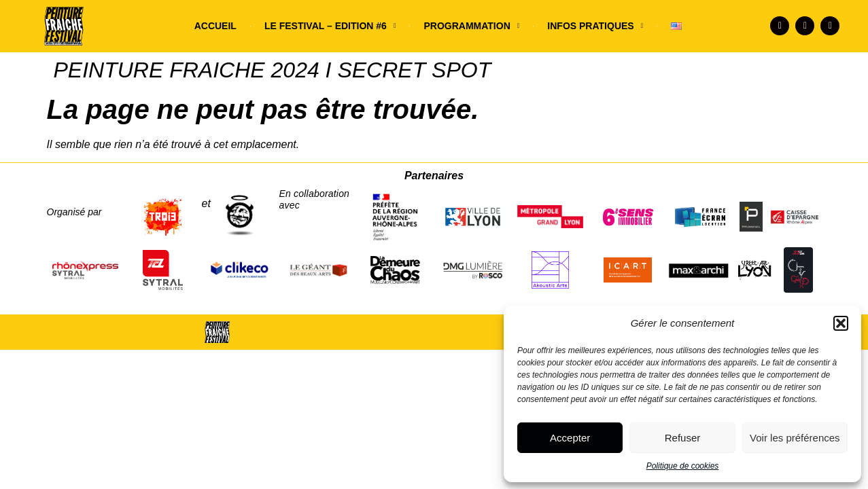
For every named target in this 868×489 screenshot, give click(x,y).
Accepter (570, 438)
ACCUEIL (215, 26)
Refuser (683, 438)
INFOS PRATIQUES (595, 26)
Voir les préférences (795, 438)
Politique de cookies (683, 466)
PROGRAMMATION (471, 26)
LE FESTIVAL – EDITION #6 (330, 26)
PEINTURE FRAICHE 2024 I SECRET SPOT (273, 70)
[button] (841, 323)
